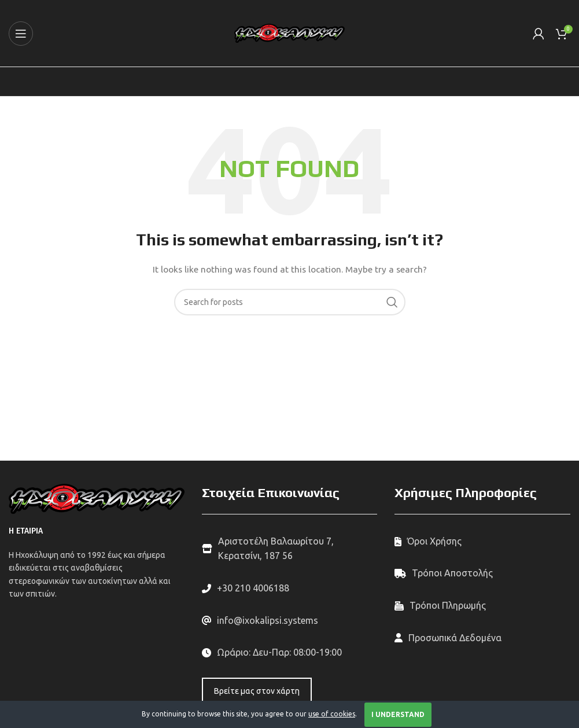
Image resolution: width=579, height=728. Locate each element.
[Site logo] (289, 32)
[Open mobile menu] (21, 34)
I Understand (398, 714)
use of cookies (332, 714)
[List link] (290, 589)
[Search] (290, 302)
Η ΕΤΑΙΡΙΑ (26, 531)
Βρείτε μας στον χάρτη (257, 691)
